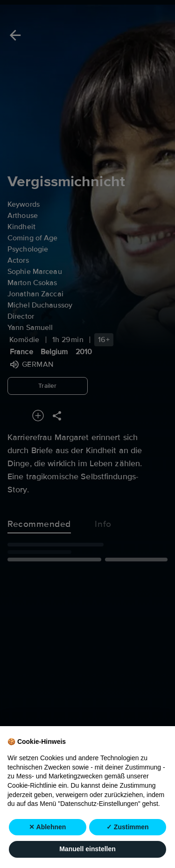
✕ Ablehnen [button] (47, 827)
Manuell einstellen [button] (87, 849)
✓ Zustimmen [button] (128, 827)
